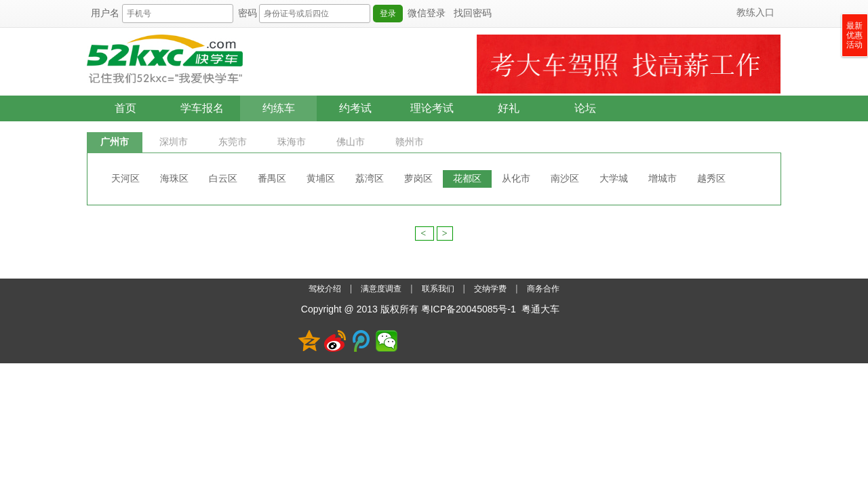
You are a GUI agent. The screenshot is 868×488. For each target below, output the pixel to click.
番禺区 (272, 179)
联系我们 (439, 289)
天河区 (125, 179)
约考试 (355, 108)
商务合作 (543, 289)
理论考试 (432, 108)
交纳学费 (490, 289)
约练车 (279, 108)
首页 (125, 108)
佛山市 (351, 142)
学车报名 (202, 108)
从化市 (516, 179)
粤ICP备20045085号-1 (469, 309)
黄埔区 (321, 179)
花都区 (467, 179)
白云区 (223, 179)
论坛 (585, 108)
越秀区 (711, 179)
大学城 (614, 179)
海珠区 (174, 179)
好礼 (509, 108)
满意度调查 (382, 289)
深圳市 (174, 142)
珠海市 (292, 142)
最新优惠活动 (854, 35)
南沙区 (565, 179)
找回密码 (473, 13)
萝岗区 (418, 179)
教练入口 (755, 13)
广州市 (115, 142)
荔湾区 (370, 179)
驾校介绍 (326, 289)
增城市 (663, 179)
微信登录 (427, 13)
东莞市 (233, 142)
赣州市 (410, 142)
